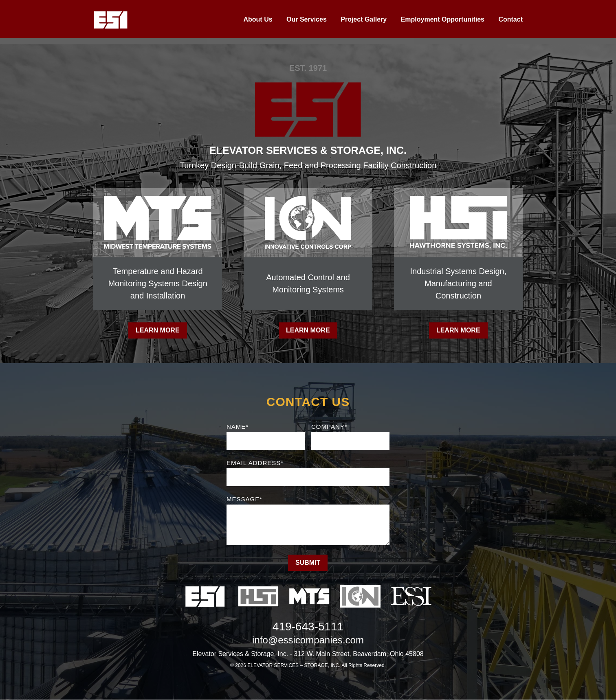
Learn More (158, 330)
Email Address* (255, 463)
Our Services (307, 19)
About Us (258, 19)
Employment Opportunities (443, 19)
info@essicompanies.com (308, 640)
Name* (238, 427)
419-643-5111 (308, 626)
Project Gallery (364, 19)
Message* (244, 499)
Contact (510, 19)
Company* (329, 427)
